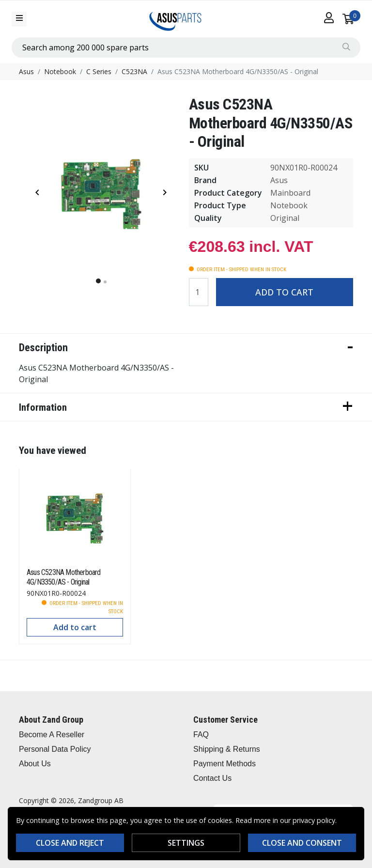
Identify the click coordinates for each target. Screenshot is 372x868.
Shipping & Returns (227, 749)
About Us (35, 764)
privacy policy (314, 820)
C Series (99, 71)
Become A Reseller (52, 735)
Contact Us (212, 778)
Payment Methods (225, 764)
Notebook (60, 71)
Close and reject (70, 843)
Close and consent (302, 843)
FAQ (201, 735)
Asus (26, 71)
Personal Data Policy (55, 749)
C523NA (134, 71)
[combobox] (186, 47)
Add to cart (284, 292)
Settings (186, 843)
